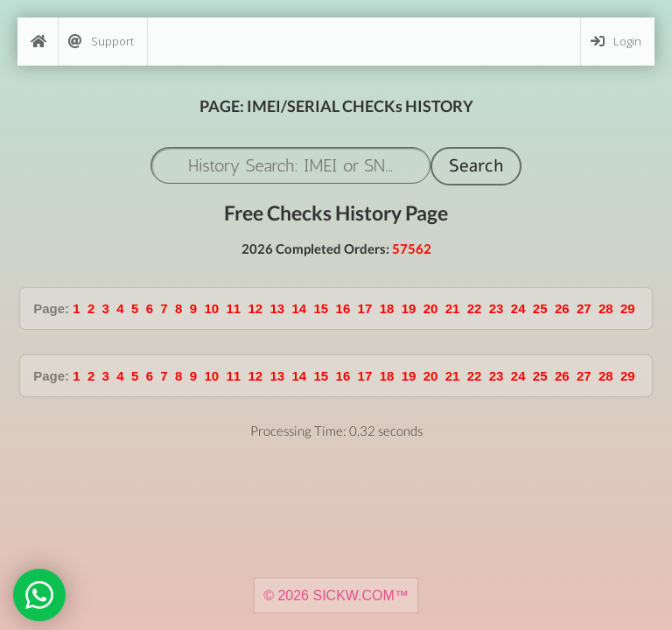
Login (616, 42)
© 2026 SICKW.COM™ (336, 595)
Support (101, 42)
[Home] (38, 42)
